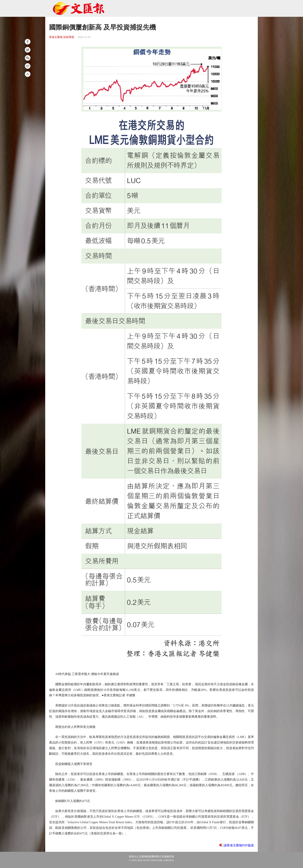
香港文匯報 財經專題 (62, 37)
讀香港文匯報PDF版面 (239, 845)
